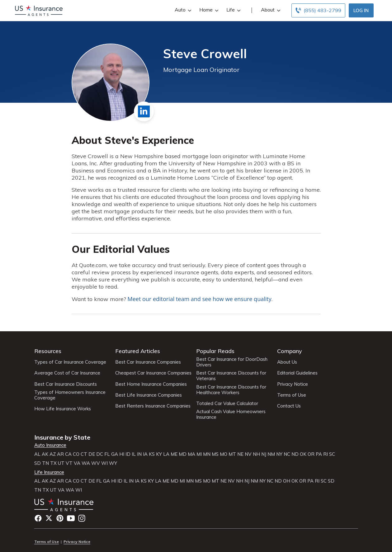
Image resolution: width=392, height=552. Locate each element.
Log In (361, 10)
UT (61, 463)
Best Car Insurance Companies (148, 362)
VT (69, 463)
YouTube (71, 518)
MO (224, 454)
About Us (287, 362)
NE (240, 454)
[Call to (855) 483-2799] (318, 10)
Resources (48, 351)
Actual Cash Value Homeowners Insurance (231, 414)
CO (76, 454)
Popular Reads (215, 351)
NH (256, 454)
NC (287, 454)
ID (128, 454)
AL (37, 454)
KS (152, 454)
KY (159, 454)
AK (45, 454)
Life (233, 10)
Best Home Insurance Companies (151, 384)
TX (53, 463)
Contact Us (289, 406)
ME (174, 454)
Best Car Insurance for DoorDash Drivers (232, 362)
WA (86, 463)
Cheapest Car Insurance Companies (153, 373)
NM (271, 454)
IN (139, 454)
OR (311, 454)
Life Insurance (49, 472)
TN (45, 463)
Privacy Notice (293, 384)
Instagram (82, 518)
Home (208, 10)
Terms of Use (292, 395)
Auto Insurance (50, 445)
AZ (53, 454)
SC (332, 454)
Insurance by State (62, 437)
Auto (182, 10)
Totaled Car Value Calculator (227, 403)
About (270, 10)
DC (100, 454)
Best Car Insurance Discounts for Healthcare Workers (231, 390)
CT (84, 454)
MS (215, 454)
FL (107, 454)
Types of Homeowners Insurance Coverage (70, 395)
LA (166, 454)
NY (279, 454)
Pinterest (60, 518)
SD (38, 463)
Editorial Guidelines (297, 373)
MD (183, 454)
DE (92, 454)
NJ (264, 454)
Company (290, 351)
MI (199, 454)
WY (113, 463)
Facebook (38, 518)
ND (295, 454)
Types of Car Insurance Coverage (70, 362)
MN (207, 454)
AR (60, 454)
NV (248, 454)
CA (68, 454)
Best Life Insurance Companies (149, 395)
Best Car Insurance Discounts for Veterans (231, 376)
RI (326, 454)
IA (145, 454)
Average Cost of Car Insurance (67, 373)
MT (232, 454)
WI (104, 463)
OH (287, 481)
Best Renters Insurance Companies (153, 406)
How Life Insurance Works (63, 409)
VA (77, 463)
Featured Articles (138, 351)
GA (115, 454)
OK (303, 454)
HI (122, 454)
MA (191, 454)
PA (319, 454)
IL (134, 454)
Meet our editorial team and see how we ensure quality (200, 299)
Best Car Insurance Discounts (66, 384)
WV (96, 463)
